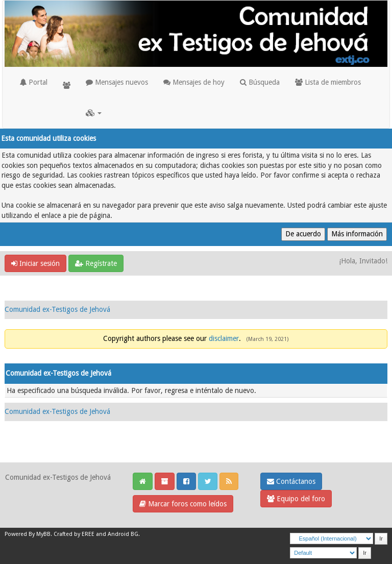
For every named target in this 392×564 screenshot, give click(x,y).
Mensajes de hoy (194, 82)
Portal (34, 82)
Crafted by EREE (74, 534)
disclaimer (224, 338)
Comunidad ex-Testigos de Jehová (57, 309)
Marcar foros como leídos (183, 504)
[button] (94, 113)
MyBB (43, 534)
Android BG (123, 534)
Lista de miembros (328, 82)
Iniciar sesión (35, 263)
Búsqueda (260, 82)
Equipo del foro (296, 499)
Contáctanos (291, 481)
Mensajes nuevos (117, 82)
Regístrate (96, 263)
